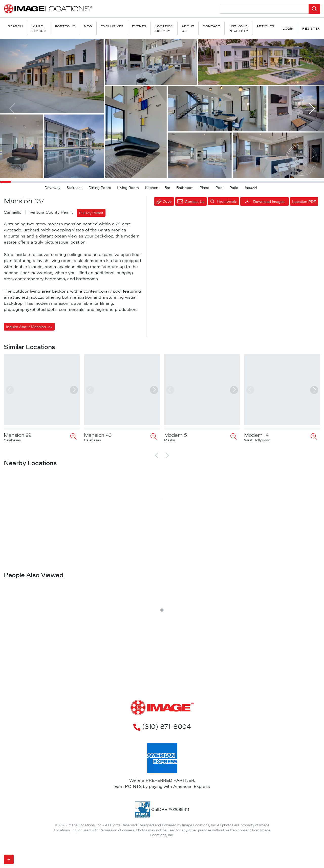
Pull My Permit (91, 213)
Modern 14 (256, 435)
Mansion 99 (18, 435)
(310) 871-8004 (162, 726)
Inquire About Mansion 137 (29, 327)
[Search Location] (264, 9)
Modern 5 (176, 435)
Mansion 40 (98, 435)
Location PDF (304, 201)
